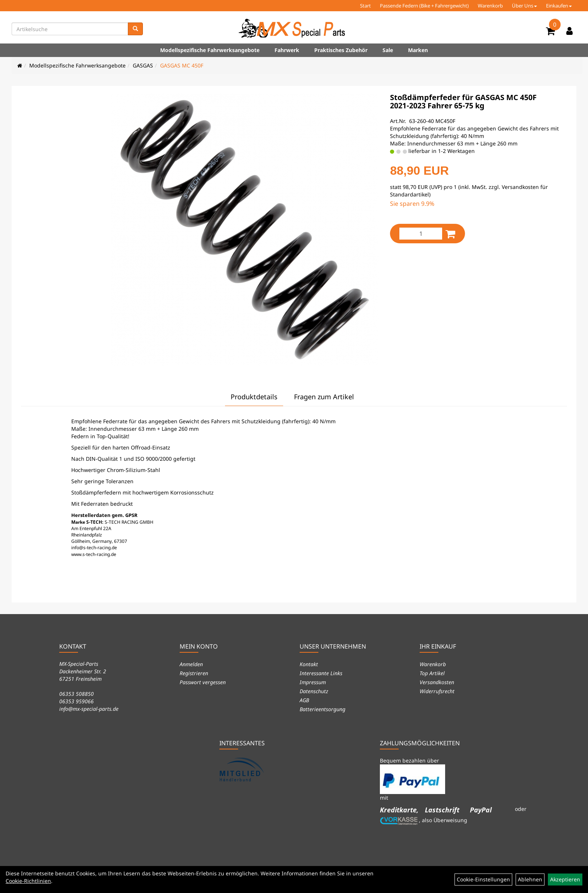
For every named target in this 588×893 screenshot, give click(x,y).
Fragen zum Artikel (324, 397)
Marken (418, 50)
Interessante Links (321, 673)
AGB (304, 700)
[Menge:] (421, 234)
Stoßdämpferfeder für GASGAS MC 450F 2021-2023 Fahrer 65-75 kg (463, 101)
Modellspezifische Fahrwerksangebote (210, 50)
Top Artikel (432, 673)
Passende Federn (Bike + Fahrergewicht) (424, 6)
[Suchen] (135, 29)
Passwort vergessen (203, 682)
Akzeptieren (565, 879)
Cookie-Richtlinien (28, 881)
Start (365, 6)
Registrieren (194, 673)
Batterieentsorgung (322, 709)
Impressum (313, 682)
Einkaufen (559, 6)
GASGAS (143, 65)
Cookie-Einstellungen (483, 879)
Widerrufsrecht (437, 691)
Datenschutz (314, 691)
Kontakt (309, 664)
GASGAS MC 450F (182, 65)
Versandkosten (437, 682)
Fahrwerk (287, 50)
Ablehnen (530, 879)
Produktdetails (254, 397)
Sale (388, 50)
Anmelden (191, 664)
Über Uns (524, 6)
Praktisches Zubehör (341, 50)
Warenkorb (490, 6)
